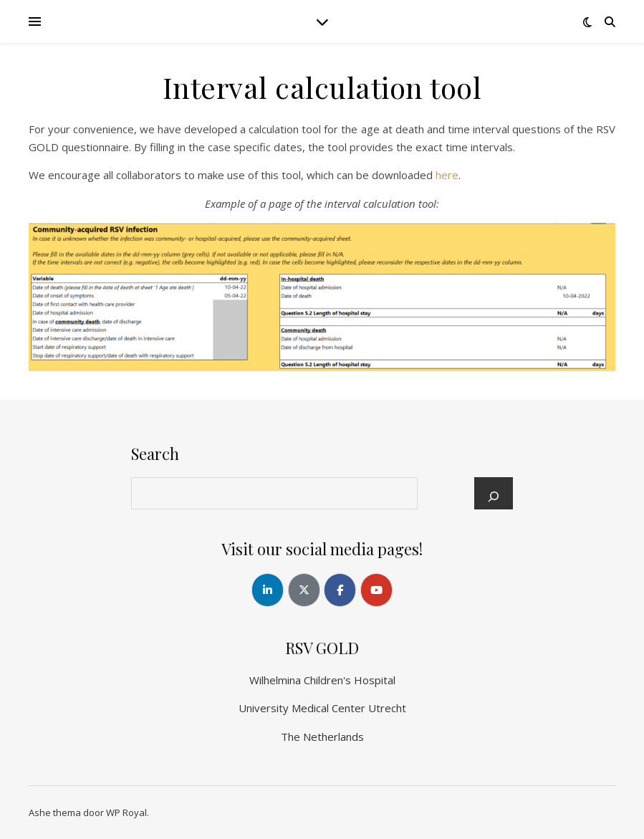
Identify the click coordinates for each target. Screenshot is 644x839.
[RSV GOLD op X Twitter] (304, 590)
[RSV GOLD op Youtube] (376, 590)
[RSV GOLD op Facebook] (340, 590)
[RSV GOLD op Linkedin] (268, 590)
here (447, 175)
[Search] (494, 497)
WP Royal (126, 812)
